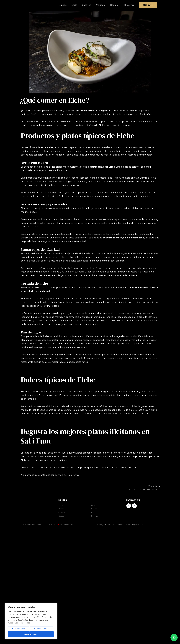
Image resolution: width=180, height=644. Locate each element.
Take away (128, 5)
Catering (87, 5)
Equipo (63, 5)
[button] (174, 638)
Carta (74, 5)
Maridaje (101, 5)
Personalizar (19, 629)
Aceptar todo (31, 634)
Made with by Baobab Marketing (62, 525)
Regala (114, 5)
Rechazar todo (42, 629)
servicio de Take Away (67, 475)
